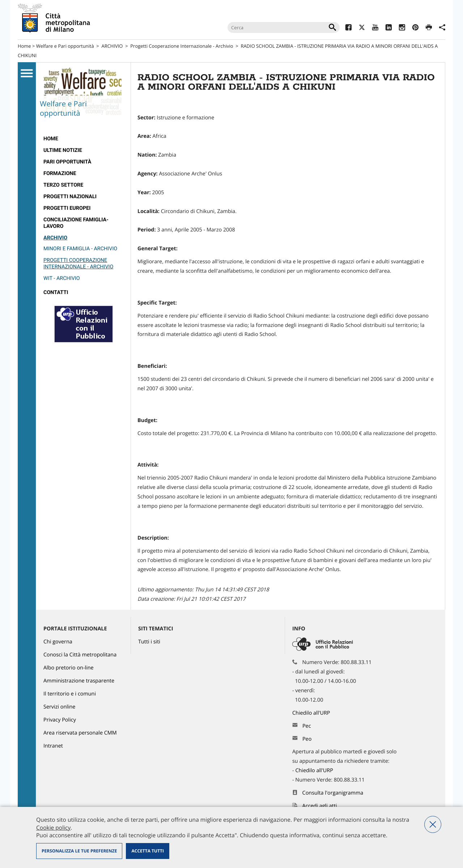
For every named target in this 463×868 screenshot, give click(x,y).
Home (24, 46)
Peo (307, 739)
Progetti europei (67, 208)
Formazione (60, 173)
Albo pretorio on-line (69, 668)
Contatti (56, 292)
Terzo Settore (63, 185)
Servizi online (59, 707)
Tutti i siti (149, 642)
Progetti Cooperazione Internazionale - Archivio (182, 46)
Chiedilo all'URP (312, 713)
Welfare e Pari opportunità (65, 46)
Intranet (53, 746)
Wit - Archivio (62, 278)
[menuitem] (83, 139)
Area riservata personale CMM (80, 733)
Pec (307, 726)
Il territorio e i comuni (70, 694)
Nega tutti (433, 824)
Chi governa (58, 642)
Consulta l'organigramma (333, 793)
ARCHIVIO (112, 46)
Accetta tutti (147, 851)
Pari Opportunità (67, 162)
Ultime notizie (63, 150)
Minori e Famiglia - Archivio (80, 249)
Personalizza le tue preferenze (79, 851)
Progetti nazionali (70, 197)
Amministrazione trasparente (79, 681)
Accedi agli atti (320, 806)
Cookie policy (53, 827)
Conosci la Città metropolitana (80, 655)
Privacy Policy (60, 720)
